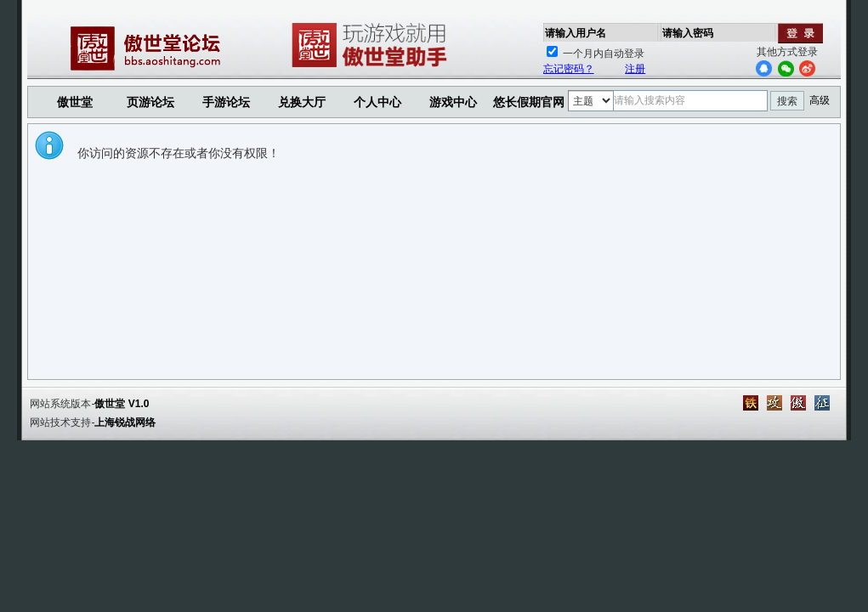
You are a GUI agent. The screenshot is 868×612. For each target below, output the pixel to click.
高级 (820, 100)
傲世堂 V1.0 (122, 404)
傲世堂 (75, 102)
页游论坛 (150, 102)
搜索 (787, 101)
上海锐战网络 (125, 422)
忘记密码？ (569, 69)
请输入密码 (688, 33)
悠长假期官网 (529, 102)
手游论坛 (226, 102)
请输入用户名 (576, 33)
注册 (635, 69)
